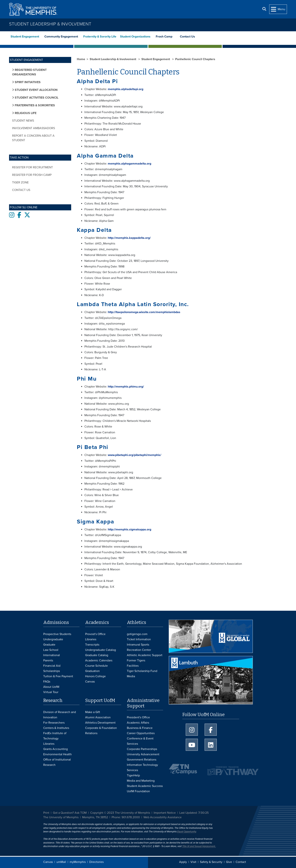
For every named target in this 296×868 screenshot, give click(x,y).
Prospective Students (57, 634)
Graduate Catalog (97, 655)
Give (229, 862)
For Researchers (54, 723)
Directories (96, 862)
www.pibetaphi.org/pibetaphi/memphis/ (135, 455)
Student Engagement (25, 37)
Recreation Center (139, 650)
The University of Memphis (61, 817)
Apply (183, 862)
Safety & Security (211, 862)
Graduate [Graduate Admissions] (49, 645)
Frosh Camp (164, 37)
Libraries (91, 639)
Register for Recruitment (32, 167)
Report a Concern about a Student (33, 138)
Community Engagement (61, 37)
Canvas (48, 862)
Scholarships (52, 671)
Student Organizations (135, 37)
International (52, 655)
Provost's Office (95, 634)
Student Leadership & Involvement (50, 24)
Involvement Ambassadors (34, 128)
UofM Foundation (138, 791)
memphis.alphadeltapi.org (126, 89)
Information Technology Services (142, 768)
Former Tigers (136, 660)
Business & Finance (140, 728)
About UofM (51, 687)
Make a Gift (93, 712)
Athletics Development (100, 723)
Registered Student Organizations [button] (29, 72)
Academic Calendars (99, 660)
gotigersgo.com (137, 634)
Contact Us (188, 37)
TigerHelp (133, 775)
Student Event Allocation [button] (36, 90)
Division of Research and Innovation (60, 715)
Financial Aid (52, 666)
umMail (61, 862)
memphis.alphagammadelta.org (129, 164)
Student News (23, 121)
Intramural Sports (138, 645)
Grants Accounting (55, 749)
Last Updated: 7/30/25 (194, 813)
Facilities (133, 666)
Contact (241, 862)
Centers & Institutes (56, 728)
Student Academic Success (145, 786)
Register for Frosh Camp (32, 175)
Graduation (92, 671)
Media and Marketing (141, 781)
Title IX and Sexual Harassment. (199, 846)
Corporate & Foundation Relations (101, 731)
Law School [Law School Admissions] (51, 650)
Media (131, 676)
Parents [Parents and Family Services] (48, 660)
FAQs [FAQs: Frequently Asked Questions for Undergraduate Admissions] (47, 682)
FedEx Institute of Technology (55, 736)
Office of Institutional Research (57, 762)
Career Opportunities (141, 733)
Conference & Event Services (140, 741)
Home (81, 59)
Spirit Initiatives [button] (27, 82)
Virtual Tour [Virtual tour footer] (51, 692)
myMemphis (78, 862)
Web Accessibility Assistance (163, 817)
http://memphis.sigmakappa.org (129, 529)
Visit (193, 862)
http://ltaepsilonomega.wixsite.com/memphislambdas (144, 312)
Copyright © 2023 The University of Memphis (120, 813)
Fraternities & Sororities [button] (34, 105)
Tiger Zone (20, 182)
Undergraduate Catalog (101, 650)
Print (46, 813)
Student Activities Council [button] (36, 98)
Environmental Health (57, 754)
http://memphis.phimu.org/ (126, 387)
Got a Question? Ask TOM (70, 813)
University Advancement (143, 754)
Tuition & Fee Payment (58, 676)
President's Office (138, 717)
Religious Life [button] (25, 113)
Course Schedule (96, 666)
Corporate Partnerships (142, 749)
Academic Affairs (138, 723)
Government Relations (142, 760)
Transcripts (92, 645)
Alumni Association (98, 717)
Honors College (95, 676)
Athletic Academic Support (145, 655)
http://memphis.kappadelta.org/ (129, 238)
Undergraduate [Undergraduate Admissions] (53, 639)
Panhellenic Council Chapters (195, 59)
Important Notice (165, 813)
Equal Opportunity (187, 832)
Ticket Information (139, 639)
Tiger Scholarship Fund (142, 671)
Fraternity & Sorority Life (100, 37)
